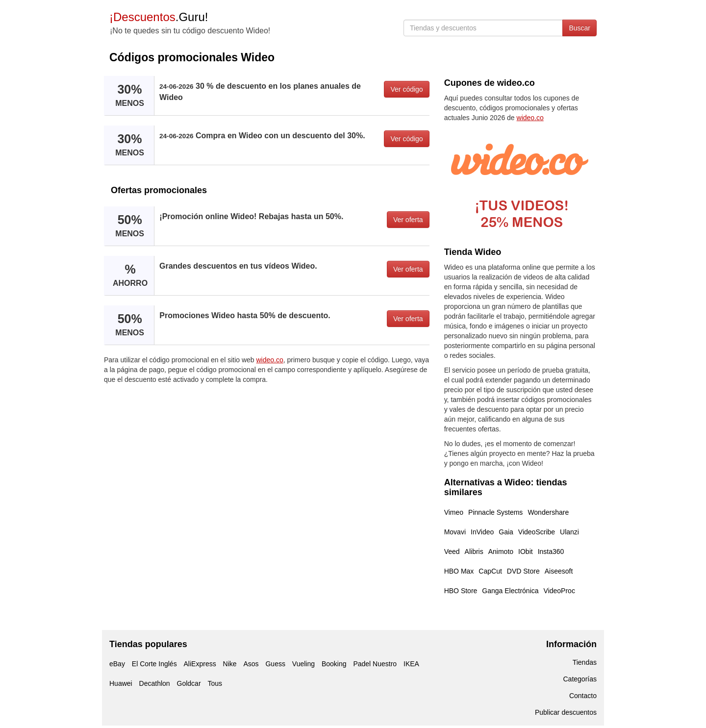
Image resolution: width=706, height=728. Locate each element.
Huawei (121, 683)
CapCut (490, 571)
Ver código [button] (406, 89)
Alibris (474, 552)
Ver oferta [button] (408, 220)
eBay (117, 664)
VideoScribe (537, 532)
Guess (275, 664)
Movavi (455, 532)
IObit (526, 552)
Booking (334, 664)
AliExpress (200, 664)
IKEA (411, 664)
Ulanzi (569, 532)
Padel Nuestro (375, 664)
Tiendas (585, 662)
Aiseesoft (559, 571)
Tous (215, 683)
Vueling (303, 664)
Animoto (501, 552)
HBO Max (459, 571)
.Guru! (159, 17)
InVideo (482, 532)
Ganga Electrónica (510, 591)
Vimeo (454, 512)
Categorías (580, 679)
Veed (452, 552)
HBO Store (461, 591)
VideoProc (559, 591)
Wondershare (548, 512)
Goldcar (189, 683)
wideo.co (270, 360)
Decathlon (155, 683)
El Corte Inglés (154, 664)
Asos (251, 664)
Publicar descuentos (566, 712)
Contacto (583, 696)
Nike (230, 664)
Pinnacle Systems (495, 512)
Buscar (580, 28)
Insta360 (551, 552)
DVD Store (523, 571)
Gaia (506, 532)
